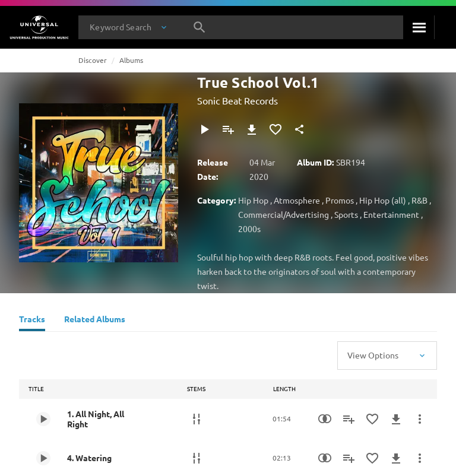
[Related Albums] (95, 320)
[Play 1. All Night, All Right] (43, 419)
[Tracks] (32, 320)
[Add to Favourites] (275, 129)
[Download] (252, 129)
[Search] (419, 27)
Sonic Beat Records (237, 100)
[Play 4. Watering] (43, 458)
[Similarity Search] (325, 419)
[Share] (299, 129)
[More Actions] (420, 419)
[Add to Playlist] (228, 129)
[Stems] (197, 419)
